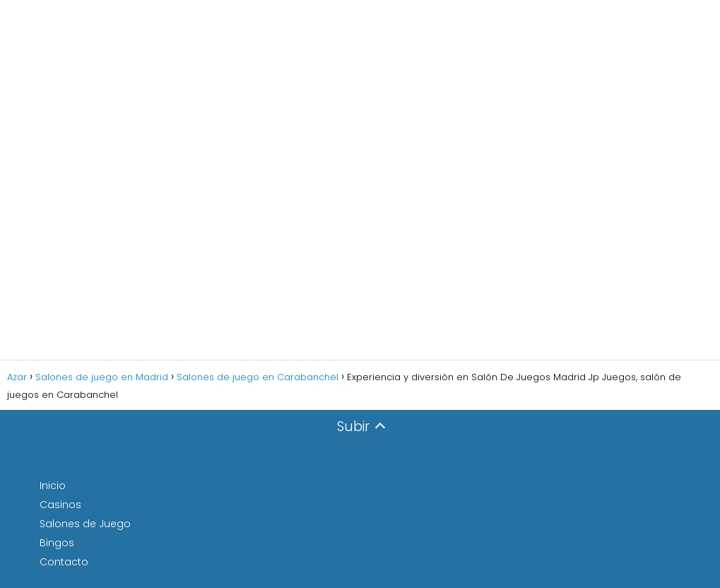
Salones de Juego (85, 524)
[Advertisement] (360, 180)
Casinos (60, 505)
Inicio (53, 486)
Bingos (57, 543)
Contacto (64, 562)
